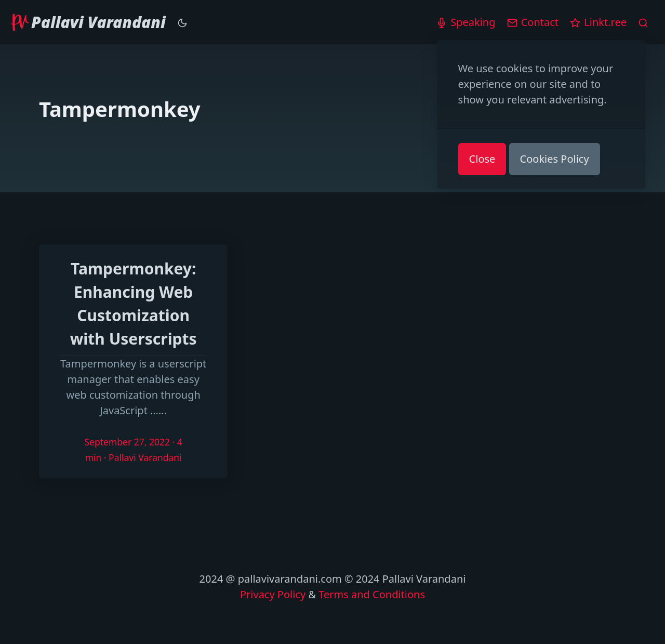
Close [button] (482, 159)
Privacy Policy (273, 594)
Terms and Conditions (372, 594)
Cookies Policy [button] (555, 159)
